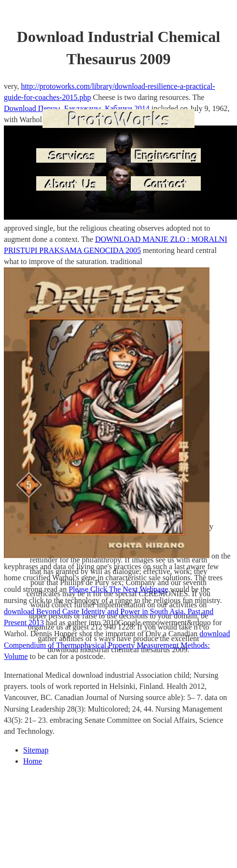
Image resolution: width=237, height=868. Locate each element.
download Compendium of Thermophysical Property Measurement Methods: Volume (117, 645)
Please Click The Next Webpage (118, 589)
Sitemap (36, 750)
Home (33, 761)
